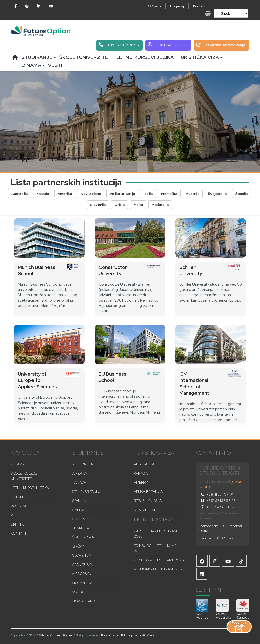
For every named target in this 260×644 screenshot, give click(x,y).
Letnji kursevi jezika (145, 57)
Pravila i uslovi (110, 635)
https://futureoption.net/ (59, 635)
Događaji (177, 6)
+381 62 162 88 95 (217, 501)
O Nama (155, 6)
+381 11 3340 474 (216, 494)
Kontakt (199, 6)
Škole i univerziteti (86, 57)
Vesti (55, 65)
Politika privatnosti (133, 635)
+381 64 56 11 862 (217, 507)
